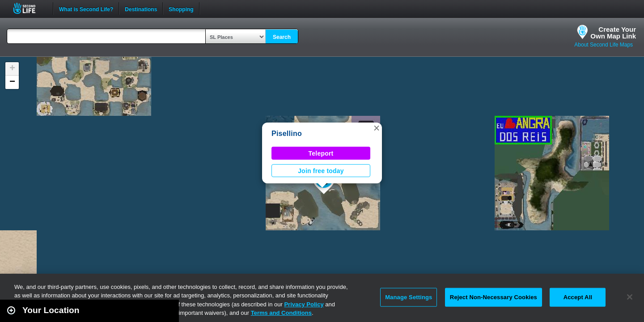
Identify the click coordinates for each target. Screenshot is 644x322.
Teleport (321, 153)
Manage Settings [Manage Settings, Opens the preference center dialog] (409, 297)
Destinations (141, 8)
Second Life (29, 8)
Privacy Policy (304, 304)
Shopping (181, 8)
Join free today (321, 171)
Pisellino (287, 133)
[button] (377, 128)
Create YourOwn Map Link (613, 33)
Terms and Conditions (281, 313)
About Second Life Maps (604, 45)
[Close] (630, 297)
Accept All (578, 297)
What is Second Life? (86, 8)
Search (282, 37)
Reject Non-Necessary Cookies (494, 297)
